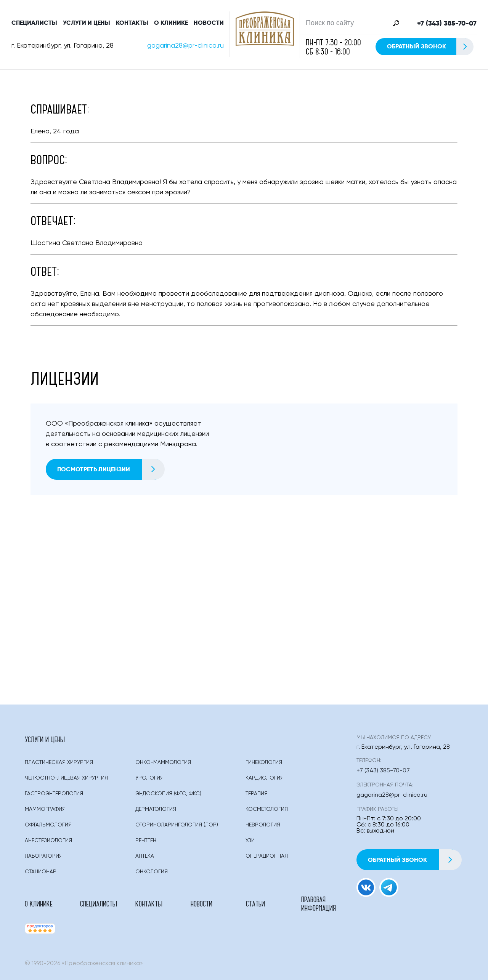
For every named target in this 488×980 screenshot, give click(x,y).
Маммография (45, 809)
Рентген (146, 841)
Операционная (267, 856)
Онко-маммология (163, 762)
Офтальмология (48, 825)
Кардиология (265, 778)
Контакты (132, 23)
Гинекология (264, 762)
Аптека (145, 856)
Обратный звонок (430, 47)
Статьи (255, 903)
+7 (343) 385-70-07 (447, 23)
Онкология (152, 872)
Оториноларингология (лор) (177, 825)
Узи (250, 841)
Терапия (257, 794)
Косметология (267, 809)
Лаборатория (44, 856)
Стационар (41, 872)
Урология (149, 778)
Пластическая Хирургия (59, 762)
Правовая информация (319, 903)
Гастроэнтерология (54, 794)
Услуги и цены (87, 23)
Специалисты (34, 23)
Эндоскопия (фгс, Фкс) (168, 794)
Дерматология (156, 809)
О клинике (171, 23)
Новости (209, 23)
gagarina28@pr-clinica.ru (185, 46)
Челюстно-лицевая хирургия (66, 778)
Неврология (263, 825)
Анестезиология (48, 841)
